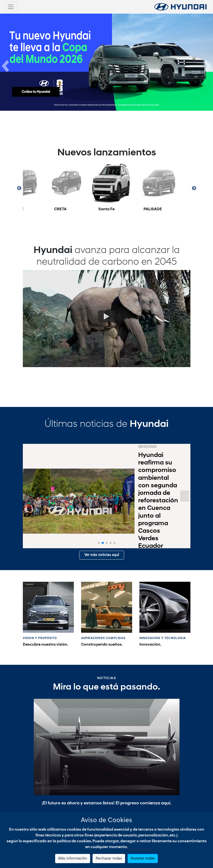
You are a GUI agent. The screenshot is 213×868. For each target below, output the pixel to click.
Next (194, 181)
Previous (19, 181)
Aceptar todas (143, 859)
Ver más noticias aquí (102, 547)
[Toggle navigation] (11, 7)
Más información (73, 859)
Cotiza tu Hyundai (36, 92)
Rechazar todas (109, 859)
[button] (5, 62)
